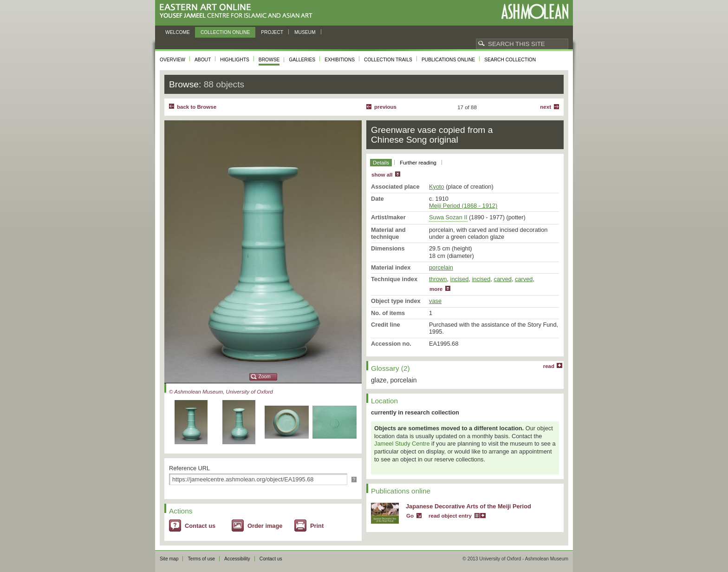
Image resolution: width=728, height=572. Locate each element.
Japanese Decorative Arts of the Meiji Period (468, 506)
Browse (269, 60)
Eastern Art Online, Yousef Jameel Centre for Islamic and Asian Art (238, 11)
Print (317, 526)
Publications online (448, 60)
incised (460, 279)
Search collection (510, 60)
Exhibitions (340, 60)
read (549, 366)
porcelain (441, 267)
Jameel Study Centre (402, 444)
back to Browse (197, 107)
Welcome (178, 32)
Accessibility (237, 559)
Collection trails (388, 60)
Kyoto (437, 187)
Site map (169, 559)
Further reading (418, 163)
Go (410, 516)
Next (546, 107)
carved (502, 279)
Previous (385, 107)
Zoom (265, 377)
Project (272, 32)
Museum (305, 32)
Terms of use (201, 559)
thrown (438, 279)
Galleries (302, 60)
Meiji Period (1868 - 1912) (463, 206)
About (203, 60)
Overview (172, 60)
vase (435, 301)
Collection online (225, 32)
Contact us (200, 526)
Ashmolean (535, 11)
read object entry (450, 516)
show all (382, 175)
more (436, 289)
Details (381, 163)
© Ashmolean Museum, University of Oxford (221, 392)
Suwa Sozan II (448, 217)
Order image (265, 526)
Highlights (235, 60)
